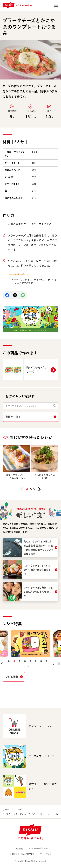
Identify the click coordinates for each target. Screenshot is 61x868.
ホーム (6, 809)
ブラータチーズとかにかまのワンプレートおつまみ (32, 814)
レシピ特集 (12, 677)
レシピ (19, 809)
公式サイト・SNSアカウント (22, 854)
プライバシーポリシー (38, 849)
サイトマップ (46, 854)
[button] (27, 489)
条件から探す (13, 417)
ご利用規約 (18, 849)
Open (56, 5)
